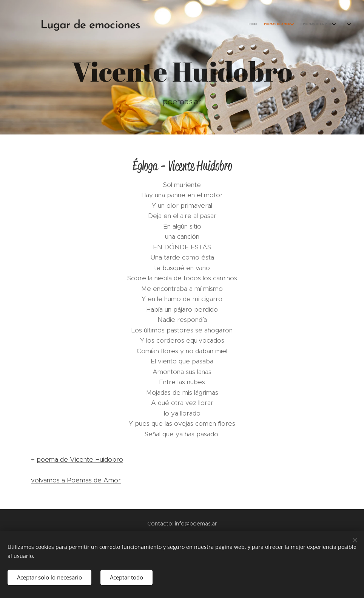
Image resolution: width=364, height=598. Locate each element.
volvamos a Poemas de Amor (76, 480)
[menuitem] (271, 25)
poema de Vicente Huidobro (80, 459)
